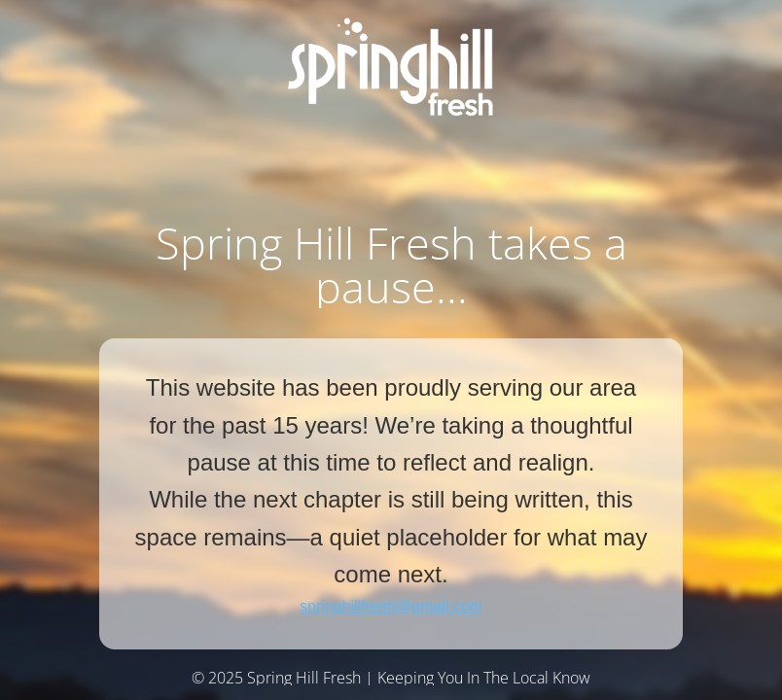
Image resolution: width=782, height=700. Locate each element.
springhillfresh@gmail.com (391, 606)
